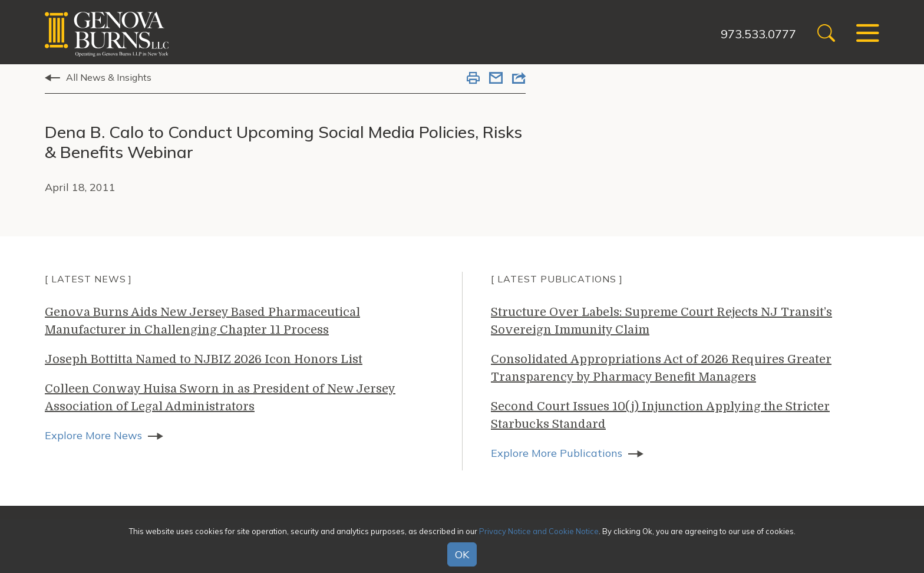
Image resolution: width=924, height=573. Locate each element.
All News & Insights (109, 77)
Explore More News (93, 435)
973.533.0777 (758, 34)
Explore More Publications (557, 453)
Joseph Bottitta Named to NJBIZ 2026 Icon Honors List (204, 359)
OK (462, 554)
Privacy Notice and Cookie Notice (539, 531)
